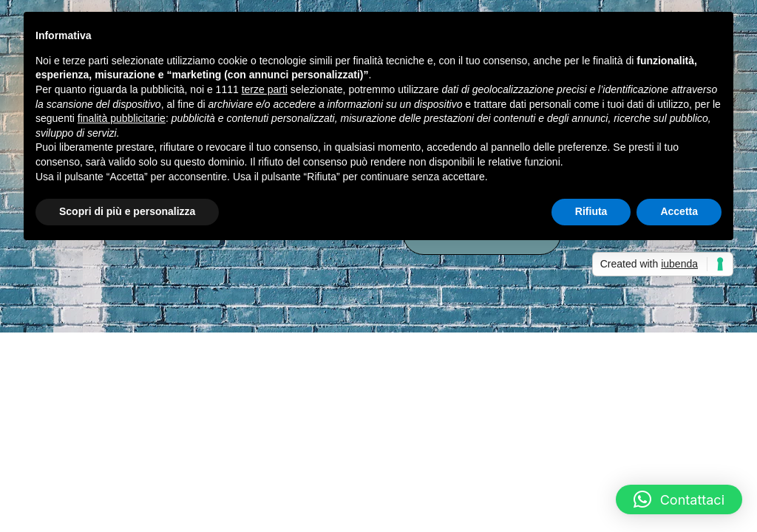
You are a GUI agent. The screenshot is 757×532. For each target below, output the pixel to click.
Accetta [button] (679, 211)
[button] (679, 499)
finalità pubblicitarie (122, 118)
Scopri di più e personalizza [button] (127, 211)
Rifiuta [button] (591, 211)
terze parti (265, 89)
